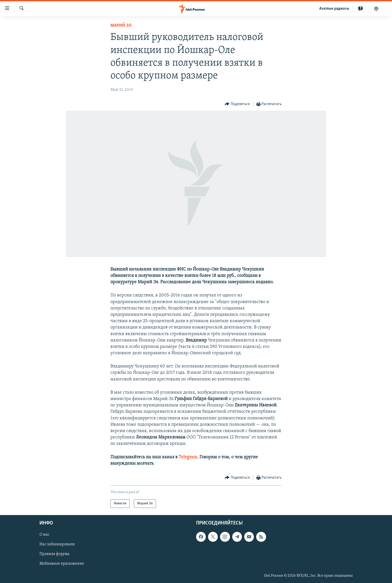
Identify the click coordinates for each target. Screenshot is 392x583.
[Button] (237, 104)
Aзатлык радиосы (334, 9)
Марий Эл (121, 26)
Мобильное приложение (62, 564)
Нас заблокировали (57, 544)
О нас (44, 535)
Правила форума (54, 554)
